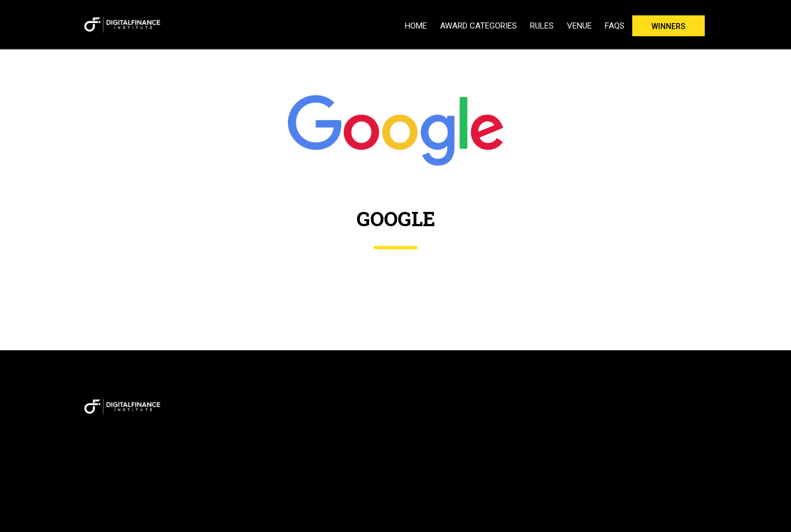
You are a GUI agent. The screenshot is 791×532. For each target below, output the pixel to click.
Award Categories (478, 26)
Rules (542, 26)
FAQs (615, 26)
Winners (669, 26)
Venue (579, 26)
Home (416, 26)
